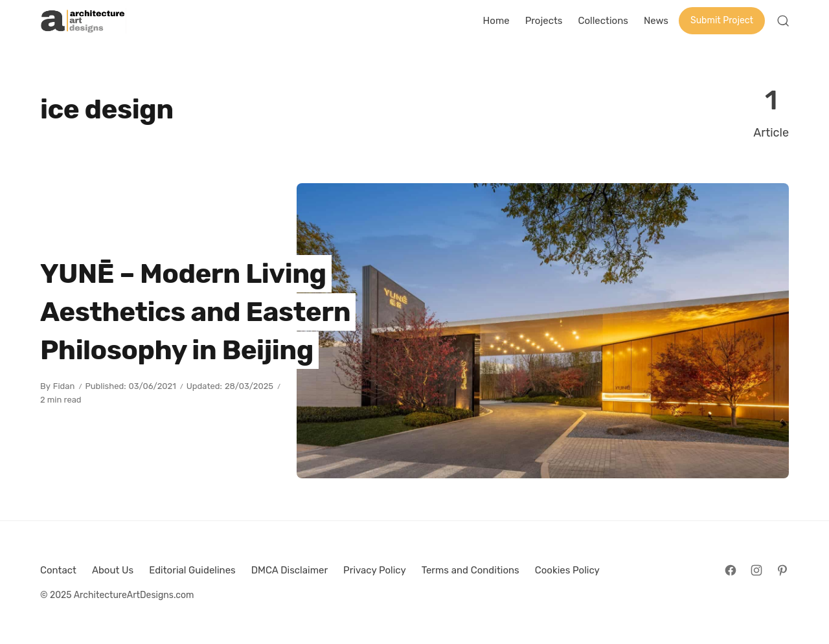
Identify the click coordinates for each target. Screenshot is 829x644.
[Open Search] (783, 21)
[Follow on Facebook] (731, 570)
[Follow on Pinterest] (782, 570)
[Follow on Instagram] (756, 570)
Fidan (64, 386)
